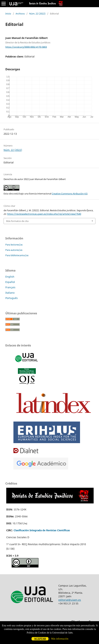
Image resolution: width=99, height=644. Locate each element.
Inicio (8, 14)
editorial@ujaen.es (70, 600)
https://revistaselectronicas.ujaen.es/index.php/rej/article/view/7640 (44, 214)
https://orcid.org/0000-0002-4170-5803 (26, 47)
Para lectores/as (14, 245)
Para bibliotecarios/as (17, 255)
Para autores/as (14, 250)
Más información (60, 639)
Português (12, 298)
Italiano (10, 293)
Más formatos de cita (17, 221)
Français (10, 287)
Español (10, 282)
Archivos (20, 14)
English (10, 277)
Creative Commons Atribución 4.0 (70, 194)
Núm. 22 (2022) (37, 14)
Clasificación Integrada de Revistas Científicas (42, 530)
